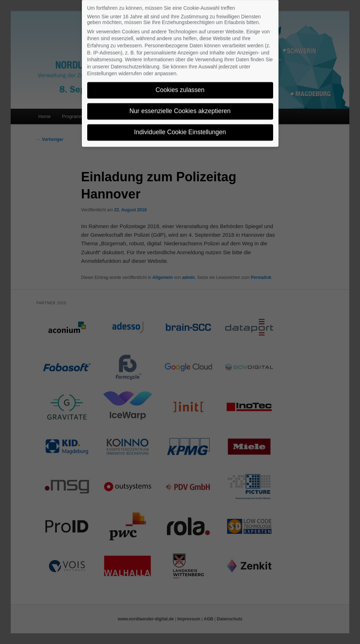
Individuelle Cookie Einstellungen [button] (180, 128)
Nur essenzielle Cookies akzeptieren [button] (180, 107)
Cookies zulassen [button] (180, 86)
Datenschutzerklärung (135, 63)
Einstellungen (102, 69)
